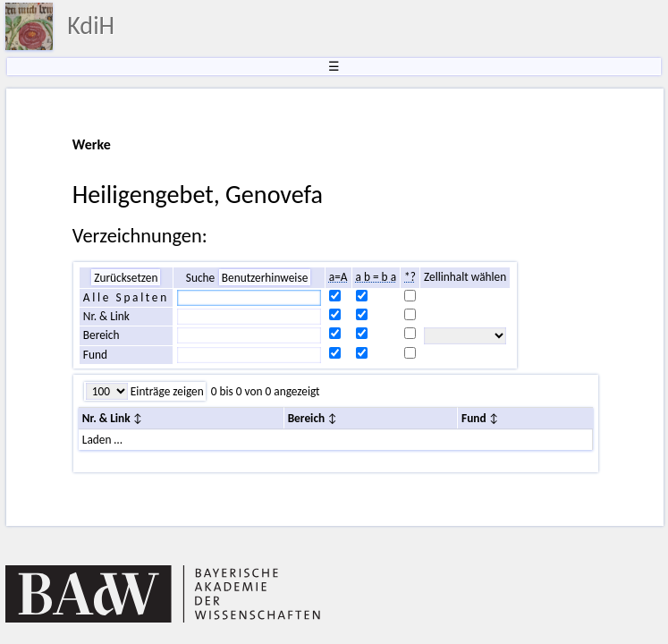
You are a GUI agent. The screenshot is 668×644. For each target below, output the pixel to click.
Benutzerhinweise (265, 278)
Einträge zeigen (166, 391)
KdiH (91, 25)
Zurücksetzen (126, 278)
